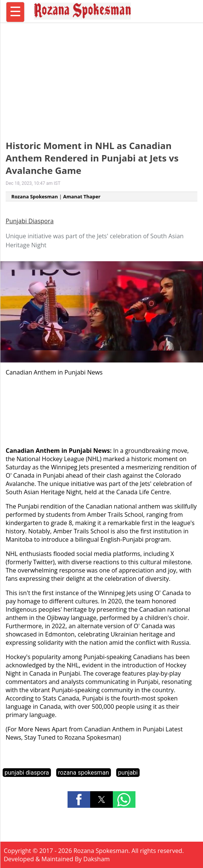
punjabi (128, 773)
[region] (101, 77)
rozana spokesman (84, 773)
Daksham (97, 859)
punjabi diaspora (27, 773)
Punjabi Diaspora (30, 221)
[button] (79, 799)
